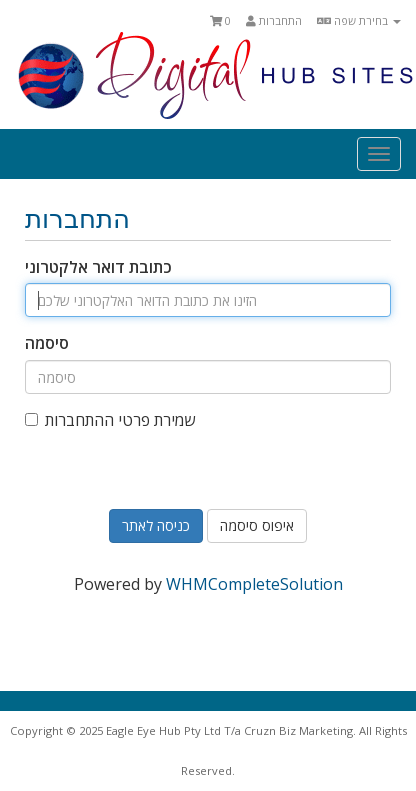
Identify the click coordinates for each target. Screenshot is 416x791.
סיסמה (47, 343)
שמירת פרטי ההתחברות (110, 420)
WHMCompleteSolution (254, 584)
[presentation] (207, 493)
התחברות (274, 20)
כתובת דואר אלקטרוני (98, 267)
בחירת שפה (359, 20)
